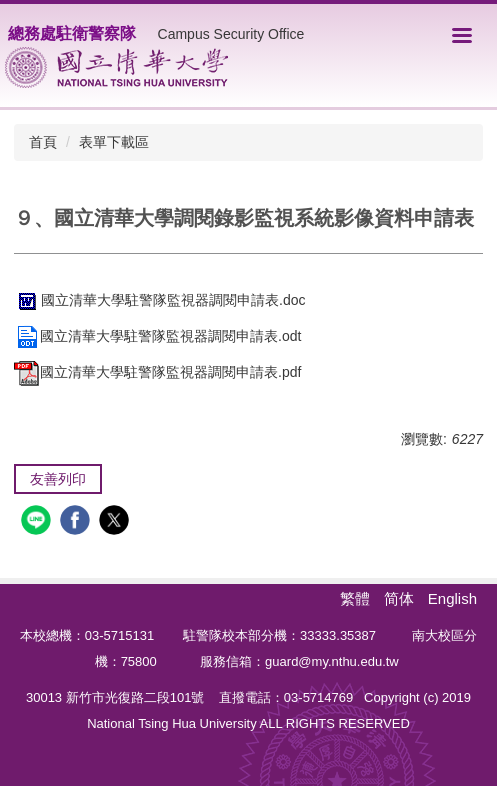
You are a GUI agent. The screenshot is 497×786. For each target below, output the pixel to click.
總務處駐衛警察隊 (72, 33)
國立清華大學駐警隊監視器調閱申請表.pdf (157, 372)
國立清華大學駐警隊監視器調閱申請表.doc (159, 300)
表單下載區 (114, 142)
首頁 (43, 142)
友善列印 (58, 479)
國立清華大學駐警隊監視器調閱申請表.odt (157, 336)
